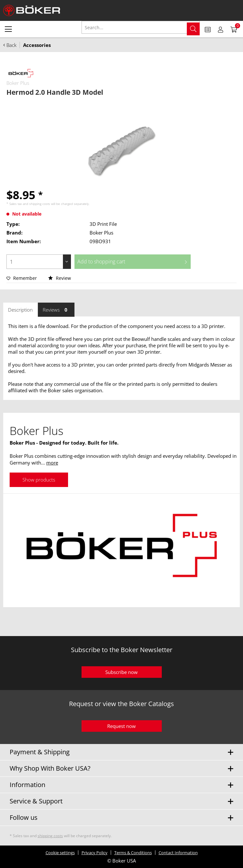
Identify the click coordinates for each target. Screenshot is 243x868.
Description (20, 310)
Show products (39, 480)
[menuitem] (8, 29)
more (52, 463)
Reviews (56, 310)
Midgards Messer (207, 365)
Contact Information (178, 853)
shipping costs (40, 204)
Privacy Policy (95, 853)
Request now (121, 726)
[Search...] (141, 27)
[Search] (193, 29)
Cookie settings (60, 853)
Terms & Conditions (133, 853)
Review (60, 278)
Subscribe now (121, 672)
